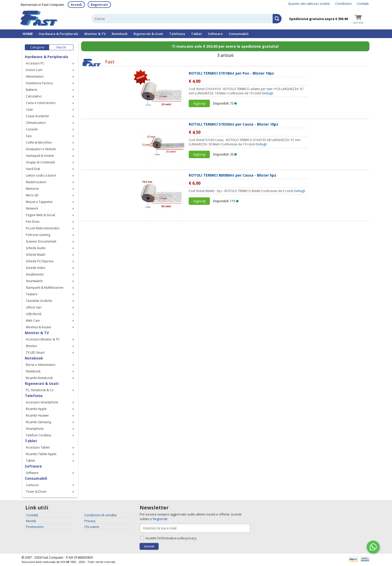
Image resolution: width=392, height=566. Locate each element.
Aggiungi (199, 103)
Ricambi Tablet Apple (41, 454)
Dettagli (268, 93)
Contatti (363, 4)
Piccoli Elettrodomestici (43, 228)
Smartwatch (34, 281)
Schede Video (36, 268)
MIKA (64, 562)
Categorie (37, 47)
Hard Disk (33, 169)
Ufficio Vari (34, 307)
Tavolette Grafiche (39, 301)
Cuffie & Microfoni (39, 142)
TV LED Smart (35, 353)
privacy (191, 538)
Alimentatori (35, 76)
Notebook (120, 34)
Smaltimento (35, 274)
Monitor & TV (95, 34)
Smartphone (35, 429)
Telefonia (177, 34)
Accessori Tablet (38, 447)
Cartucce (32, 485)
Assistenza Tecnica (39, 83)
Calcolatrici (34, 96)
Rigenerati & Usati (148, 34)
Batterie (32, 90)
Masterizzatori (36, 182)
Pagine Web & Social (40, 215)
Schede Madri (36, 255)
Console (32, 129)
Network (32, 208)
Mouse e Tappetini (39, 202)
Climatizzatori (36, 123)
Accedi (76, 5)
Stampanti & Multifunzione (45, 288)
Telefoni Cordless (39, 435)
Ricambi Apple (36, 409)
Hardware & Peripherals (59, 34)
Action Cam (34, 70)
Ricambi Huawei (37, 415)
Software (215, 34)
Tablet (196, 34)
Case (29, 109)
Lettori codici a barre (41, 175)
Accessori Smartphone (42, 402)
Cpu (29, 136)
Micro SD (32, 195)
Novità (31, 521)
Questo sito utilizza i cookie (309, 4)
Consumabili (239, 34)
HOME (28, 34)
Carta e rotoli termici (41, 103)
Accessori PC (35, 63)
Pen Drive (33, 222)
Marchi (61, 47)
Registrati (99, 5)
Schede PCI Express (40, 261)
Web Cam (33, 321)
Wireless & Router (39, 327)
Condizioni (343, 4)
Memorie (32, 189)
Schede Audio (36, 248)
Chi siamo (92, 527)
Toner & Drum (36, 492)
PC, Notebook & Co (40, 390)
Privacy (90, 521)
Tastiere (32, 294)
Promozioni (35, 527)
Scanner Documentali (41, 241)
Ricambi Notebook (39, 378)
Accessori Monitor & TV (43, 339)
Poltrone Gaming (38, 235)
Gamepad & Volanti (40, 156)
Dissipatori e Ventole (41, 149)
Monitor (32, 346)
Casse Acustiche (37, 116)
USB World (34, 314)
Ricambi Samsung (38, 422)
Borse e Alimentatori (41, 365)
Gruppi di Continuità (40, 162)
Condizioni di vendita (100, 515)
